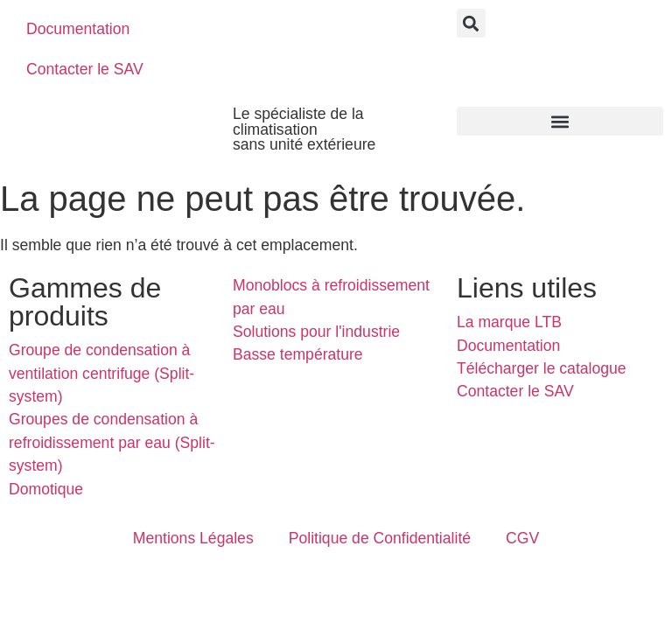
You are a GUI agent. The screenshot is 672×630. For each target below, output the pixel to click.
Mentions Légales (193, 538)
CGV (522, 538)
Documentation (78, 29)
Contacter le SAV (85, 69)
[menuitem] (256, 28)
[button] (471, 23)
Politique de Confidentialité (380, 538)
